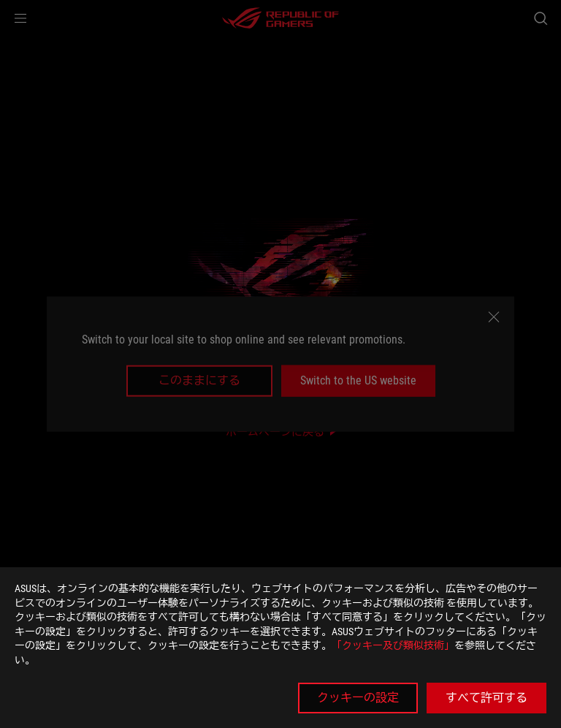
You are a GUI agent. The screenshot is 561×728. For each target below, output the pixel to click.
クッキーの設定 (358, 698)
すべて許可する (486, 698)
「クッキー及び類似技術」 (393, 645)
